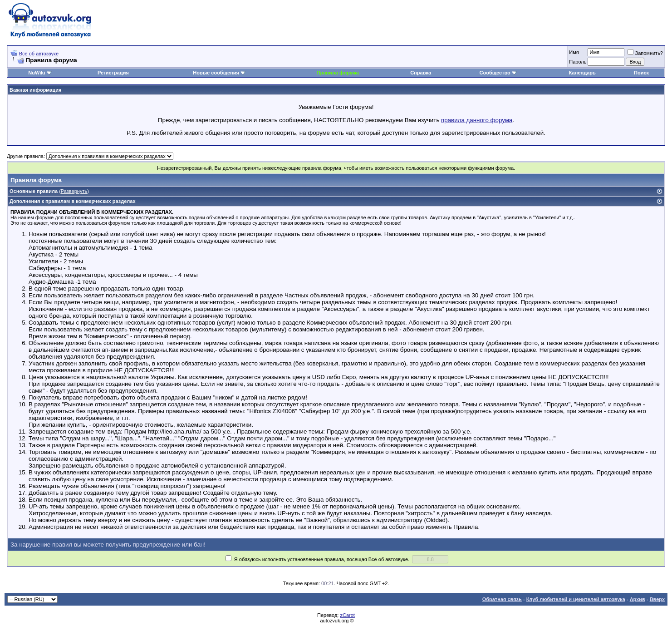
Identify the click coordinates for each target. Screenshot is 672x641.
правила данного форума (477, 120)
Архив (638, 599)
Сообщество (498, 73)
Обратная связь (502, 599)
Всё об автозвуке (39, 54)
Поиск (641, 73)
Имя (574, 52)
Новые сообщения (216, 73)
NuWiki (37, 73)
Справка (421, 73)
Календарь (582, 73)
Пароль (578, 62)
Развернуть (74, 191)
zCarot (347, 615)
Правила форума (338, 73)
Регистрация (113, 73)
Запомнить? (645, 53)
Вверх (657, 599)
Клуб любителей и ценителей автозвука (576, 599)
